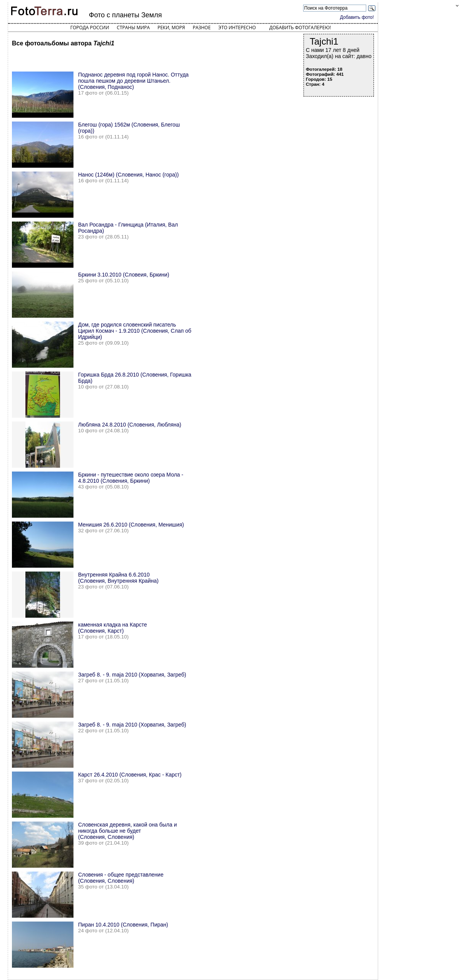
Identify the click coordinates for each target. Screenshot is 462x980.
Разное (202, 27)
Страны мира (133, 27)
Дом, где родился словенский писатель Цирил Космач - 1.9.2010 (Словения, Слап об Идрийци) (135, 331)
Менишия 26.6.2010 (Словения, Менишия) (131, 525)
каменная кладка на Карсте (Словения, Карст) (113, 628)
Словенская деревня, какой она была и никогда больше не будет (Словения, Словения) (128, 831)
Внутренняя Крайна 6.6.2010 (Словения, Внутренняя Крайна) (118, 578)
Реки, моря (171, 27)
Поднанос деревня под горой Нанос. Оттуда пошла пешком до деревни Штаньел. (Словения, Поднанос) (133, 81)
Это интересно (237, 27)
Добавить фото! (357, 17)
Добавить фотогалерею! (300, 27)
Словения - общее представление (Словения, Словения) (121, 878)
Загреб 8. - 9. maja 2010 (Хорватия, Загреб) (132, 675)
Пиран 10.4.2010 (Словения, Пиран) (123, 925)
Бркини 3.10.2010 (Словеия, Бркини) (124, 275)
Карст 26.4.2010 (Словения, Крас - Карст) (130, 775)
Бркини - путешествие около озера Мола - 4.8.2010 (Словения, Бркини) (131, 478)
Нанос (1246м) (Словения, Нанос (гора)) (128, 175)
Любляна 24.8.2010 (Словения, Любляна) (130, 425)
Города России (90, 27)
